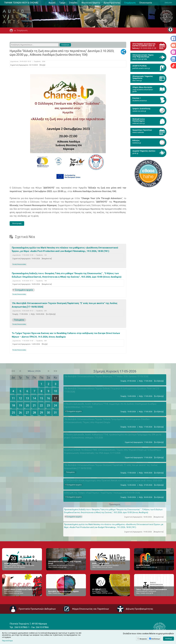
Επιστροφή (17, 223)
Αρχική (52, 3)
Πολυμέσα (19, 320)
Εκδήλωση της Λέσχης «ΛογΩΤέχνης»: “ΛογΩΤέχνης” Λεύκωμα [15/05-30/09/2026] (102, 493)
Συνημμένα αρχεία (24, 290)
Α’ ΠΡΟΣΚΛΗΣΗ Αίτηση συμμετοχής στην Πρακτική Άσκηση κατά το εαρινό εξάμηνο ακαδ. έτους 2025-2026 (113, 481)
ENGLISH (168, 3)
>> (55, 371)
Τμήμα (62, 3)
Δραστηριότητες (112, 3)
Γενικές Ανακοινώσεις (19, 264)
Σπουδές (73, 3)
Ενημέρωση (130, 3)
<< (13, 371)
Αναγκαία (143, 639)
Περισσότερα (7, 641)
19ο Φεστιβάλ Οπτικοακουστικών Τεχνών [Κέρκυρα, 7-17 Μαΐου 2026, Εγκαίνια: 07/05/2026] (106, 376)
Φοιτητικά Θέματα (91, 3)
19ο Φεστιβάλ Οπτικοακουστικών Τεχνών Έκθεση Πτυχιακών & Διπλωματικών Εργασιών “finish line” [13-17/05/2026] (112, 390)
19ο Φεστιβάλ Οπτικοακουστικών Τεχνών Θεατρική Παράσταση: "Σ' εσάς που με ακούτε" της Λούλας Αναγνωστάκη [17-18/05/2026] (65, 305)
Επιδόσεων (156, 639)
